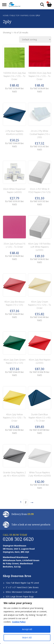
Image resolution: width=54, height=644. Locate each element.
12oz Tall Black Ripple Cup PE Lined (22, 583)
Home (6, 15)
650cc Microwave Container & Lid (21, 592)
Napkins (25, 15)
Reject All (27, 637)
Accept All (27, 629)
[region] (27, 621)
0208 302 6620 (18, 539)
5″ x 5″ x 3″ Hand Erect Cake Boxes (22, 587)
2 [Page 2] (26, 502)
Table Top (15, 15)
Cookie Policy (19, 622)
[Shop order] (35, 39)
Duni (32, 15)
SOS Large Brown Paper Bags (20, 596)
